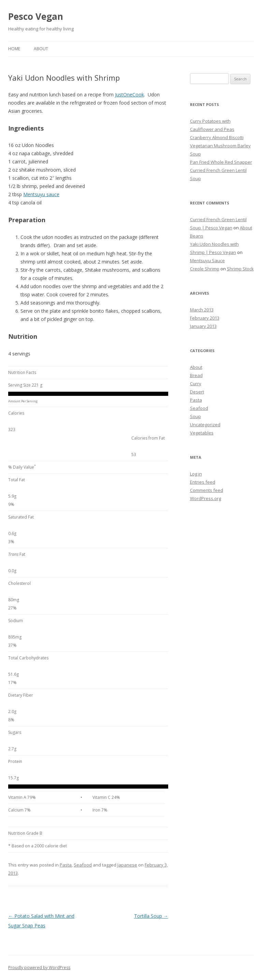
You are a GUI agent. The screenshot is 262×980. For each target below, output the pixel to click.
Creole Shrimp (205, 269)
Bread (196, 375)
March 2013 (202, 310)
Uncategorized (205, 425)
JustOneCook (129, 95)
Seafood (83, 865)
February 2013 (205, 318)
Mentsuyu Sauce (207, 260)
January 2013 (203, 326)
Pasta (66, 865)
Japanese (127, 865)
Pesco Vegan (36, 16)
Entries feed (203, 482)
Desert (197, 392)
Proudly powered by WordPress (39, 968)
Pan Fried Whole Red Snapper (221, 162)
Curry (196, 384)
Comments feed (207, 490)
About (41, 49)
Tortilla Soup (151, 916)
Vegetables (202, 433)
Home (14, 49)
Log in (196, 474)
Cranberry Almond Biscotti (217, 137)
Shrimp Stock (240, 269)
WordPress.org (206, 498)
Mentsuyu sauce (41, 194)
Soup (195, 416)
